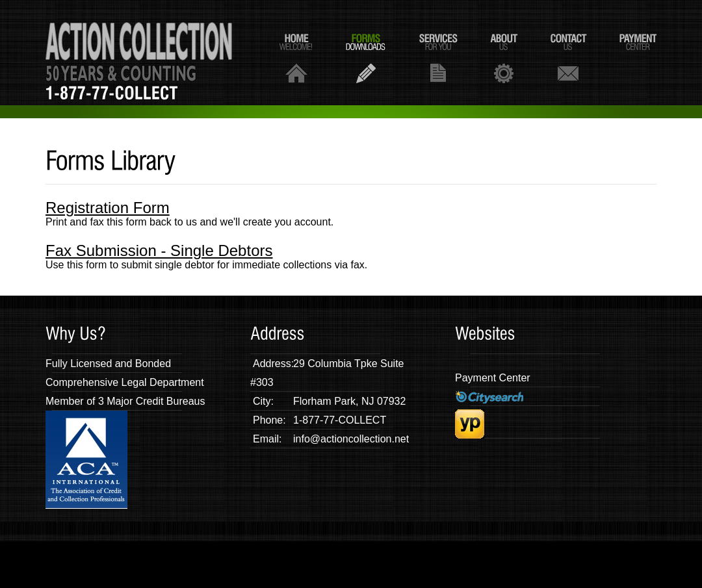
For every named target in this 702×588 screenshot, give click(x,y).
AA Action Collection (139, 53)
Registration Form (108, 208)
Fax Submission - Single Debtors (159, 250)
